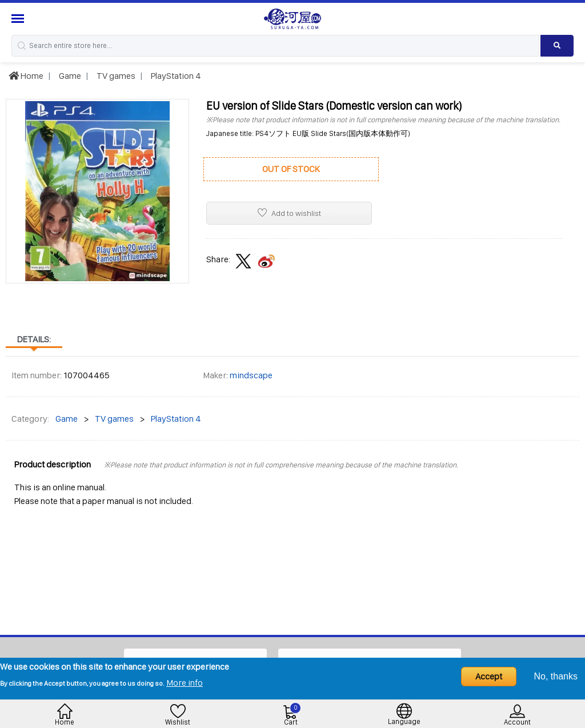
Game (69, 76)
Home (26, 76)
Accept (489, 676)
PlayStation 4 (175, 76)
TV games (115, 76)
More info (185, 683)
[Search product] (557, 46)
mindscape (251, 375)
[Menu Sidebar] (19, 19)
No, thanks (556, 676)
